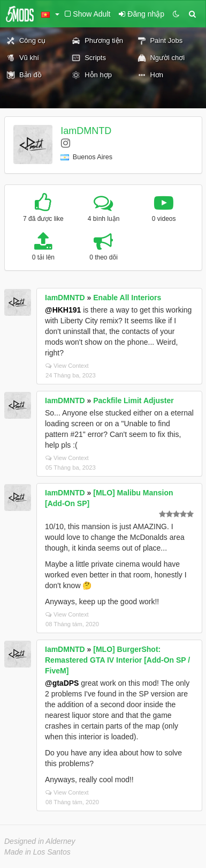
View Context (67, 366)
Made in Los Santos (37, 852)
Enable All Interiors (127, 298)
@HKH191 (63, 310)
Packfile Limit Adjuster (133, 400)
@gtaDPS (62, 683)
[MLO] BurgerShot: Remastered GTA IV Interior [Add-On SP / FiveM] (117, 660)
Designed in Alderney (40, 841)
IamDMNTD (86, 131)
